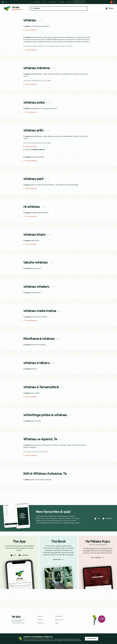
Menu (6, 2)
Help (57, 623)
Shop (45, 2)
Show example (30, 30)
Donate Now (92, 639)
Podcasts (62, 2)
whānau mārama (38, 150)
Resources (59, 620)
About (40, 620)
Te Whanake (37, 2)
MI (114, 2)
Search (40, 617)
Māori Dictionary (79, 2)
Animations (53, 2)
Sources (41, 623)
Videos (69, 2)
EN (111, 2)
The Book (59, 617)
